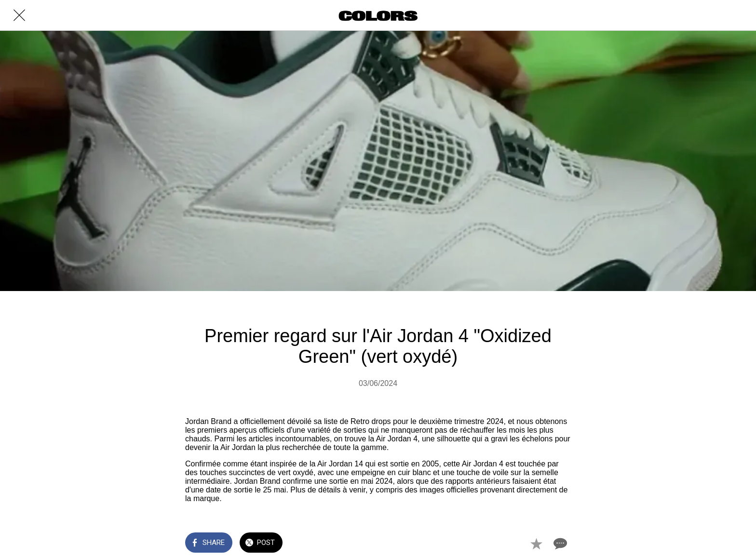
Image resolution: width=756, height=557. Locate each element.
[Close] (19, 15)
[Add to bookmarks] (536, 544)
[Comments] (559, 544)
